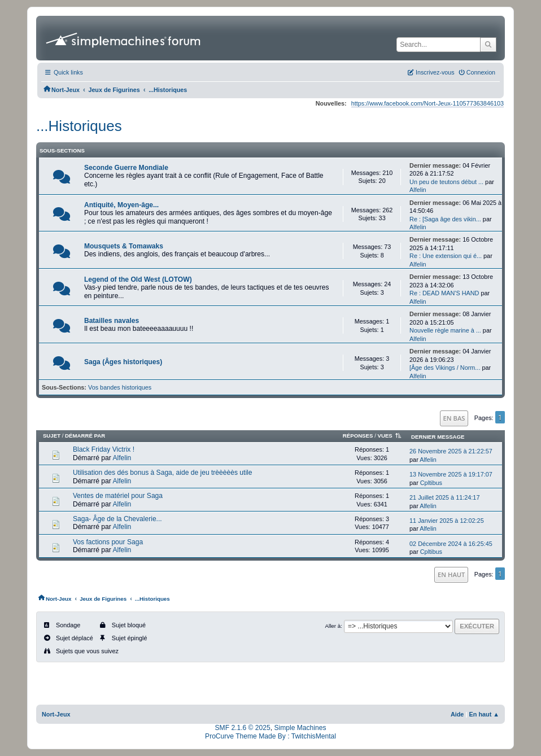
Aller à (333, 626)
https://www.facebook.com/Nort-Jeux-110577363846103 (427, 103)
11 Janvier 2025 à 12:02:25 (447, 521)
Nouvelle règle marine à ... (445, 330)
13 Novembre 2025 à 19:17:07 (451, 474)
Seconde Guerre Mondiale (126, 168)
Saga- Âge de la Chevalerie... (117, 519)
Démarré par (85, 436)
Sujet (52, 436)
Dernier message (438, 437)
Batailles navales (112, 321)
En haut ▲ (485, 714)
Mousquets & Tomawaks (124, 246)
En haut (451, 574)
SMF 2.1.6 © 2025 (243, 728)
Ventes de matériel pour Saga (118, 496)
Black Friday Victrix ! (104, 449)
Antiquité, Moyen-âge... (121, 205)
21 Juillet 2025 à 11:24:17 (444, 497)
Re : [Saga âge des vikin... (445, 219)
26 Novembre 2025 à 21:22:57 (451, 451)
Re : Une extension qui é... (446, 256)
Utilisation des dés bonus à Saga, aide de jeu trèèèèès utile (163, 473)
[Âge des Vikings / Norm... (445, 368)
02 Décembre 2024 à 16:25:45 (451, 544)
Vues (391, 436)
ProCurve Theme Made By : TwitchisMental (270, 736)
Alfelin (418, 190)
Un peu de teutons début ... (446, 182)
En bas (454, 418)
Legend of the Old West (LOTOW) (138, 279)
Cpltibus (431, 483)
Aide (457, 714)
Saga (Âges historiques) (123, 362)
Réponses (358, 436)
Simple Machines (300, 728)
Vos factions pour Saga (108, 542)
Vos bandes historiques (120, 387)
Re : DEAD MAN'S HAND (444, 293)
